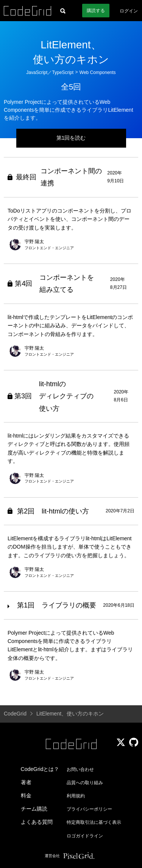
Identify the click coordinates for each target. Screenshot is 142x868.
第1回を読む (71, 138)
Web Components (98, 72)
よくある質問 (37, 822)
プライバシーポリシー (89, 809)
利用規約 (76, 796)
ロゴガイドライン (85, 836)
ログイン (129, 11)
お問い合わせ (80, 769)
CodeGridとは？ (40, 769)
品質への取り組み (85, 783)
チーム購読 (34, 809)
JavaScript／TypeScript (50, 72)
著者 (26, 782)
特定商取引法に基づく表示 (94, 822)
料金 (26, 796)
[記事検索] (63, 11)
